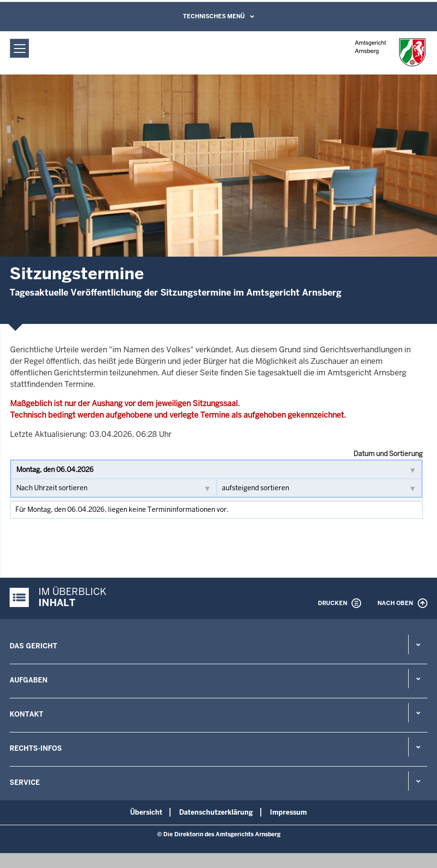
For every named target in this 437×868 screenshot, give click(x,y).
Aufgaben (29, 680)
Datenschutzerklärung (216, 812)
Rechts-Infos (36, 748)
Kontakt (26, 714)
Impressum (288, 812)
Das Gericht (33, 646)
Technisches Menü (214, 16)
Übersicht (146, 812)
